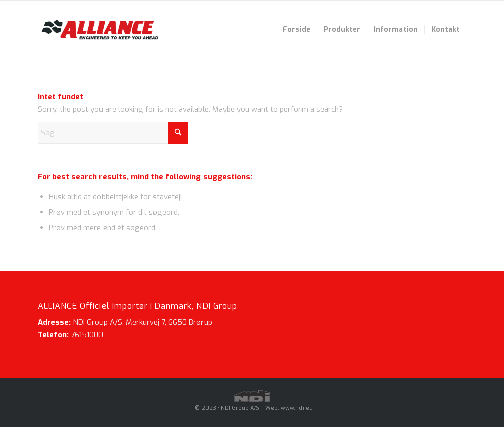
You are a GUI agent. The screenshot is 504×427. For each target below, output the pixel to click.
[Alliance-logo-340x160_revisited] (100, 30)
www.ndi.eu (297, 408)
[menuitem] (296, 30)
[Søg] (113, 133)
